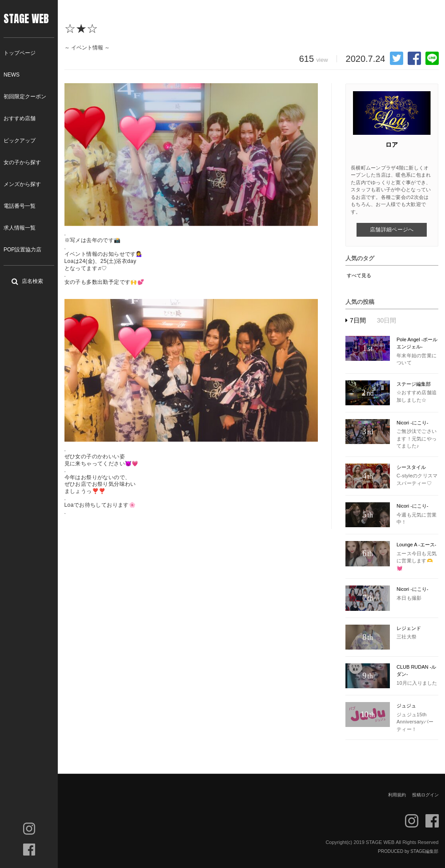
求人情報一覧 (20, 228)
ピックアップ (20, 141)
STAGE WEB (26, 19)
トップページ (20, 53)
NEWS (12, 75)
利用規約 (397, 795)
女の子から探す (22, 162)
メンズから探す (22, 184)
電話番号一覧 (20, 206)
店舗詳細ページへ (392, 230)
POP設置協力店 (22, 250)
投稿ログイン (425, 795)
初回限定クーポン (25, 97)
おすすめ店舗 (20, 118)
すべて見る (359, 275)
